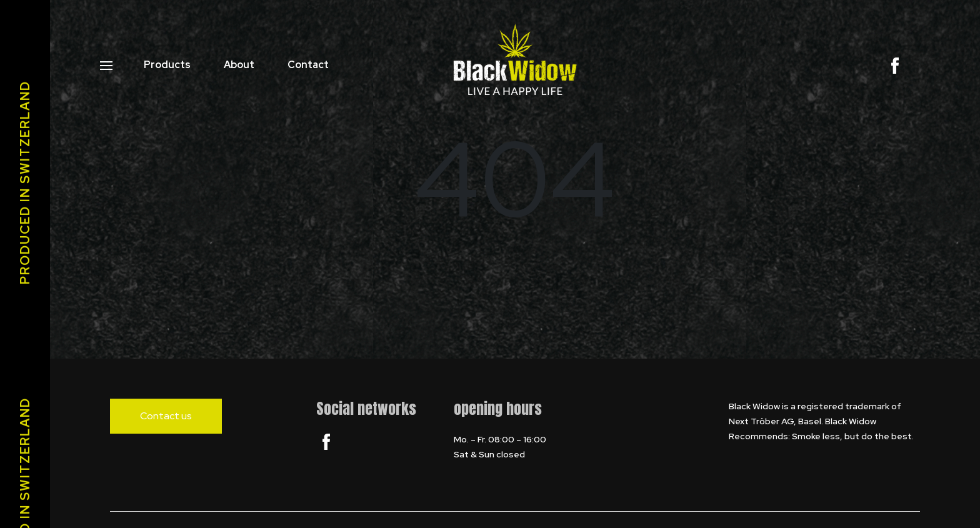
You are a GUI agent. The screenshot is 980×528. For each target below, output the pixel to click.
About (239, 65)
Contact (308, 65)
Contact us (166, 416)
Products (167, 65)
